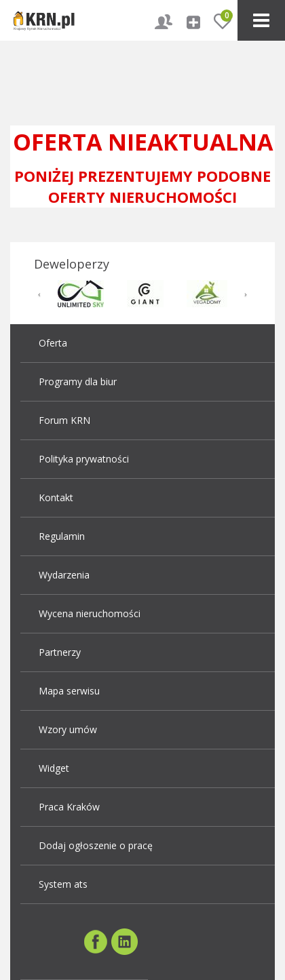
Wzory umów (68, 729)
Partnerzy (60, 652)
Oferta (53, 343)
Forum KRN (64, 420)
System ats (63, 884)
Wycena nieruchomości (90, 613)
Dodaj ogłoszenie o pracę (96, 845)
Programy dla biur (78, 381)
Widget (54, 768)
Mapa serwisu (69, 691)
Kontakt (56, 497)
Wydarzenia (64, 575)
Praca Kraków (69, 807)
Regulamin (62, 536)
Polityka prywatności (84, 459)
